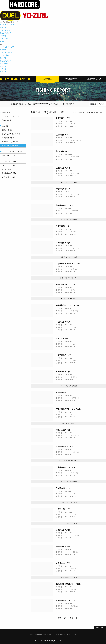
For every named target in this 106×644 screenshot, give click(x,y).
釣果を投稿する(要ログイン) (12, 116)
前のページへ (63, 618)
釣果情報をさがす (8, 138)
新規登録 (93, 104)
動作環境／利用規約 (9, 173)
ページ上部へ (100, 628)
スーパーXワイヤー (8, 155)
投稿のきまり (6, 120)
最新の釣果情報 (7, 130)
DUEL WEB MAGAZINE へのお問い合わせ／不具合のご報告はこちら (53, 634)
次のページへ (74, 618)
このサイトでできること (10, 165)
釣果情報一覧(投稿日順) (10, 146)
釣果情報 (47, 79)
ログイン (102, 104)
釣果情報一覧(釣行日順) (10, 142)
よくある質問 (6, 169)
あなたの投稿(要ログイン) (11, 134)
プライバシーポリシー (9, 177)
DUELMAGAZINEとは (94, 79)
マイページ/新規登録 (71, 79)
